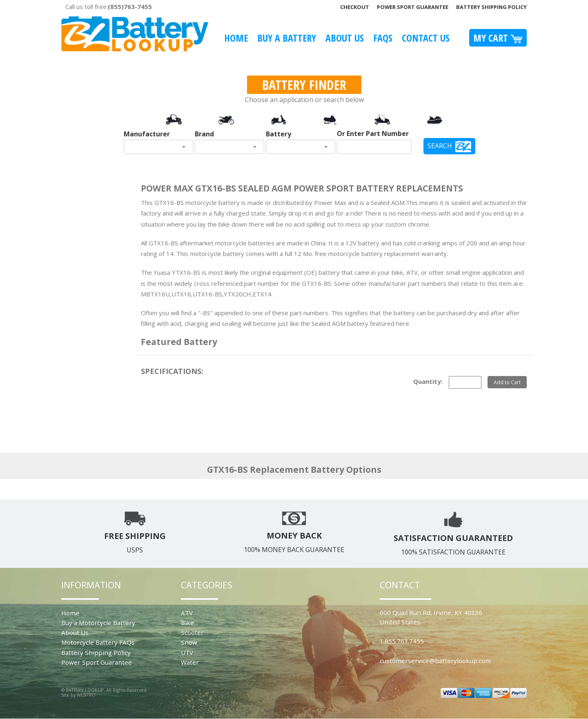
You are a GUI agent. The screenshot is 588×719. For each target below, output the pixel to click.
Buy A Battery (287, 38)
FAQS (383, 38)
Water (190, 662)
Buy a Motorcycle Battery (98, 623)
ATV (187, 613)
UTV (187, 652)
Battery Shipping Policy (491, 7)
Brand (204, 134)
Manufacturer (147, 134)
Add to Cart (507, 382)
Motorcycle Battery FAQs (98, 642)
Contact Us (426, 38)
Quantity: (428, 381)
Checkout (355, 7)
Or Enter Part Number (373, 134)
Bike (187, 623)
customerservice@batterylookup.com (435, 661)
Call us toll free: (109, 7)
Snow (189, 642)
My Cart (498, 38)
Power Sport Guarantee (413, 7)
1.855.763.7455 (402, 641)
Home (236, 38)
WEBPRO (86, 695)
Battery (278, 134)
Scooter (192, 632)
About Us (345, 38)
